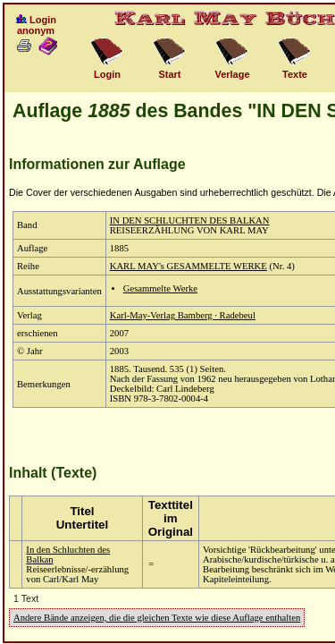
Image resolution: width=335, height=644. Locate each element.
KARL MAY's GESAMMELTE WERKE (188, 266)
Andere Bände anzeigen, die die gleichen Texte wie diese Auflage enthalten (157, 618)
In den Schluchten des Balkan (68, 555)
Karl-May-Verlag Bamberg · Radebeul (183, 315)
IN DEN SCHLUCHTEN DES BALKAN (190, 220)
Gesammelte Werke (160, 288)
